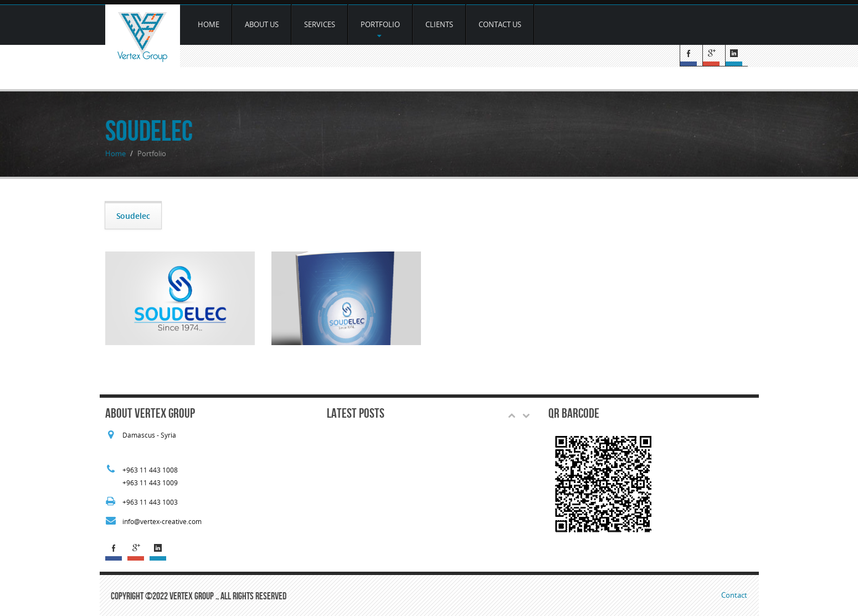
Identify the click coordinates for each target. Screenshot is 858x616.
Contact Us (500, 24)
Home (209, 24)
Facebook (691, 56)
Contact (734, 595)
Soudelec (133, 216)
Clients (439, 24)
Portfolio (380, 29)
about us (262, 24)
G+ (714, 56)
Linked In (736, 56)
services (320, 24)
